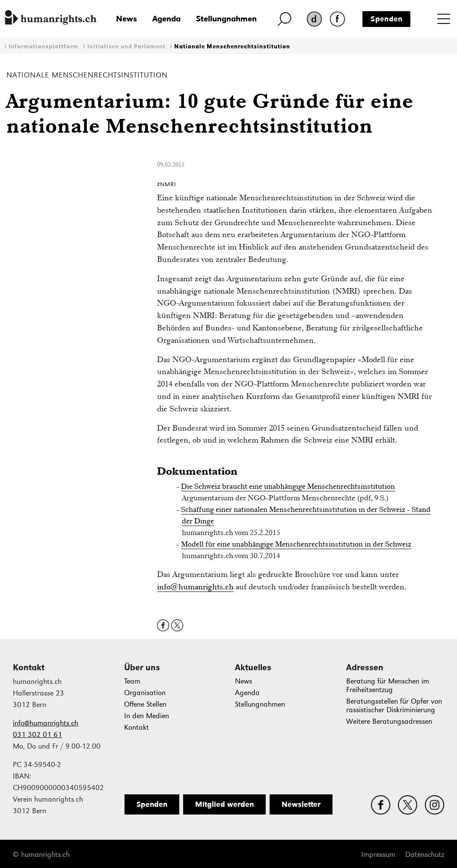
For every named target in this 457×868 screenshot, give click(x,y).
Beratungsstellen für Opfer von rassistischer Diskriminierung (394, 706)
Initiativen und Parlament (126, 46)
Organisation (145, 693)
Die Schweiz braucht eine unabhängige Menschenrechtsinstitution (288, 486)
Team (132, 681)
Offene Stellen (145, 704)
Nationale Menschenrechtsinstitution (232, 46)
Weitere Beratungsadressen (389, 721)
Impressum (378, 855)
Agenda (166, 19)
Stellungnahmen (226, 19)
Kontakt (137, 727)
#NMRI (167, 184)
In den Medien (147, 716)
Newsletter (301, 804)
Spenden (387, 19)
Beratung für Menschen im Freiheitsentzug (388, 685)
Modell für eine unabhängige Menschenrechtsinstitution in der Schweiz (296, 544)
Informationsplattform (43, 46)
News (126, 19)
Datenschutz (425, 855)
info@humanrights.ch (195, 587)
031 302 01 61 (37, 735)
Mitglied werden (224, 804)
